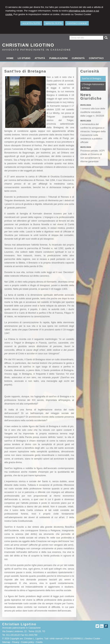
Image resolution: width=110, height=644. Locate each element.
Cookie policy (27, 642)
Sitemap (6, 642)
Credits (39, 642)
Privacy (16, 642)
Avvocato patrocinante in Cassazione (37, 50)
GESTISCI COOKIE (77, 23)
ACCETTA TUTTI (31, 23)
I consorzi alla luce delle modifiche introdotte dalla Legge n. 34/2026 (93, 112)
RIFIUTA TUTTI (54, 23)
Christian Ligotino (28, 45)
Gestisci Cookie (92, 639)
